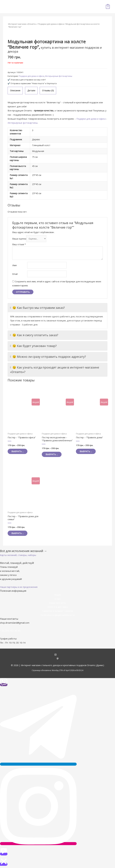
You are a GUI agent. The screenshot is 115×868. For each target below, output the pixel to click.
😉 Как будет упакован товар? (33, 346)
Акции (58, 595)
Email (15, 274)
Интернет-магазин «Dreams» (22, 24)
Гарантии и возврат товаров (58, 611)
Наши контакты (57, 603)
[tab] (15, 90)
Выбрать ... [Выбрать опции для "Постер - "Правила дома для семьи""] (18, 533)
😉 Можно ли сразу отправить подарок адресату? (48, 357)
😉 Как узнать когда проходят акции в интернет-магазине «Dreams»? (55, 370)
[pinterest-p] (58, 659)
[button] (18, 555)
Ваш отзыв (19, 244)
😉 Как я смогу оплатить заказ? (34, 335)
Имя (14, 265)
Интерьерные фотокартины (59, 76)
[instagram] (58, 655)
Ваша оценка (19, 239)
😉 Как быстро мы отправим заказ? (37, 308)
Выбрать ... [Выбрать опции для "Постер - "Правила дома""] (86, 451)
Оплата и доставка (58, 607)
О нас (58, 599)
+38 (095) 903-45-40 (10, 631)
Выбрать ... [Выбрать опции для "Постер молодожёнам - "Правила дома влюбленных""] (52, 454)
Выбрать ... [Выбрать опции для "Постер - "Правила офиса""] (18, 451)
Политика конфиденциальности (58, 615)
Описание (15, 90)
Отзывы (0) (48, 90)
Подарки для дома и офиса (51, 24)
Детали (31, 90)
